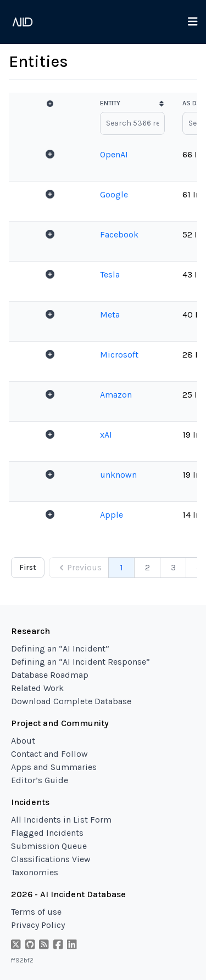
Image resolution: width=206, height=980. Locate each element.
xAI (106, 435)
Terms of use (36, 912)
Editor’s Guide (40, 780)
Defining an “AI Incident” (60, 648)
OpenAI (114, 154)
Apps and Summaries (54, 767)
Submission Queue (49, 846)
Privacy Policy (38, 925)
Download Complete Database (71, 701)
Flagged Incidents (47, 833)
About (23, 741)
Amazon (116, 395)
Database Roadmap (50, 675)
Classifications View (51, 859)
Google (114, 194)
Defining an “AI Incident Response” (80, 662)
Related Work (37, 688)
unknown (118, 475)
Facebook (119, 234)
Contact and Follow (49, 754)
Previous (79, 568)
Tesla (110, 274)
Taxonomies (35, 872)
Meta (110, 315)
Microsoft (119, 355)
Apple (112, 515)
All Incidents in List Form (61, 820)
